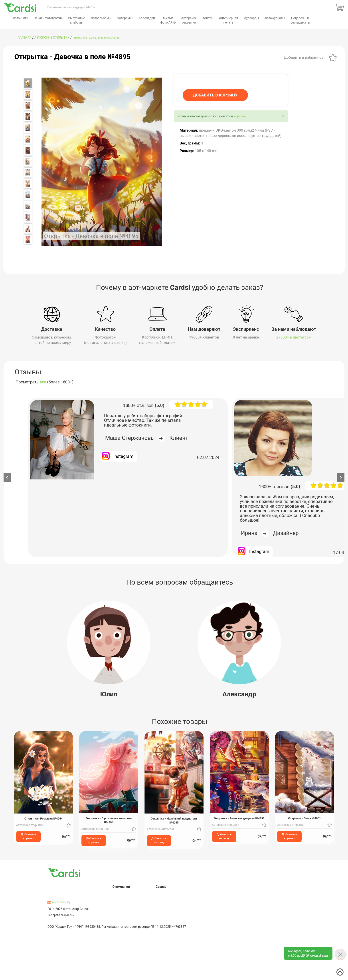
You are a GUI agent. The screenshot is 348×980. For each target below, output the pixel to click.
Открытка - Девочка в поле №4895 (97, 38)
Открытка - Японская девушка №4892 (239, 818)
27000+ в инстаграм (294, 337)
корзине (240, 116)
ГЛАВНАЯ (25, 38)
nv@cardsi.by (59, 902)
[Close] (283, 116)
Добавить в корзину (28, 836)
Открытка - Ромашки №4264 (43, 818)
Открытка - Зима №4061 (304, 818)
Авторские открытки (52, 38)
